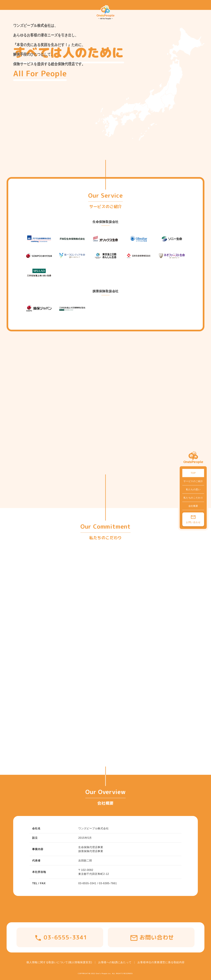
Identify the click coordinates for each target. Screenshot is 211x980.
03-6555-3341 (65, 937)
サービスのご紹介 (193, 481)
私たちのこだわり (193, 498)
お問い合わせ (193, 522)
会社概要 (193, 506)
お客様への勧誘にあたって (115, 962)
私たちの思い (193, 489)
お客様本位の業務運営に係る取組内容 (161, 962)
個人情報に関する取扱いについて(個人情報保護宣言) (59, 962)
